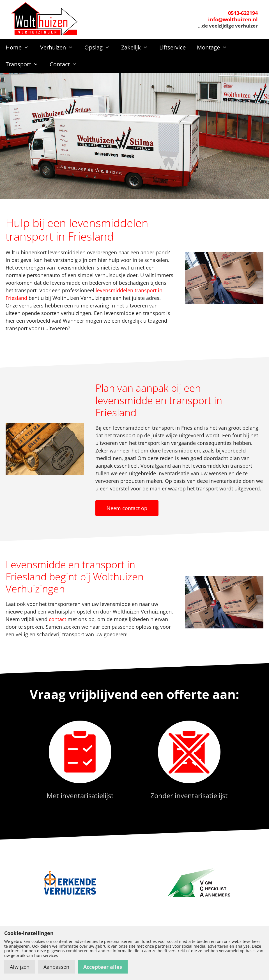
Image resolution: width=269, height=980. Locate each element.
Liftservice (173, 47)
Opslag (100, 47)
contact (58, 619)
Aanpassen (56, 967)
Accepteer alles (103, 967)
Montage (215, 47)
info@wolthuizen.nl (233, 19)
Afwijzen (20, 967)
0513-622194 (243, 13)
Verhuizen (59, 47)
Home (20, 47)
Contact (66, 64)
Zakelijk (137, 47)
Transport (25, 64)
